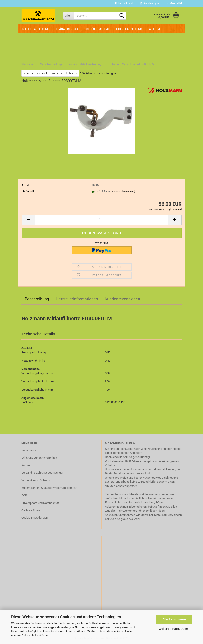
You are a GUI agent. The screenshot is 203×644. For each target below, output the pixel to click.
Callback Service (32, 510)
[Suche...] (68, 16)
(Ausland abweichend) (123, 192)
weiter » (57, 73)
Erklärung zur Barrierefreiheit (39, 458)
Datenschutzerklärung (35, 635)
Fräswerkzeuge (68, 29)
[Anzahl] (102, 220)
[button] (124, 3)
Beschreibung (37, 299)
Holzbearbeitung (129, 29)
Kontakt (26, 465)
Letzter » (71, 73)
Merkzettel (174, 3)
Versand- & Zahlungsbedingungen (43, 473)
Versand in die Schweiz (36, 480)
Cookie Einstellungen (35, 518)
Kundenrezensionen (122, 299)
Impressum (29, 450)
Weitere (155, 29)
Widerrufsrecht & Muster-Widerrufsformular (49, 488)
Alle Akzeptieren (174, 619)
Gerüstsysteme (98, 29)
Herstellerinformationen (77, 299)
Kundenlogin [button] (149, 3)
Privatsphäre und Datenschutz (40, 503)
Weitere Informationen (174, 629)
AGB (24, 495)
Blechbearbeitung (36, 29)
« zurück (42, 73)
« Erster (28, 73)
